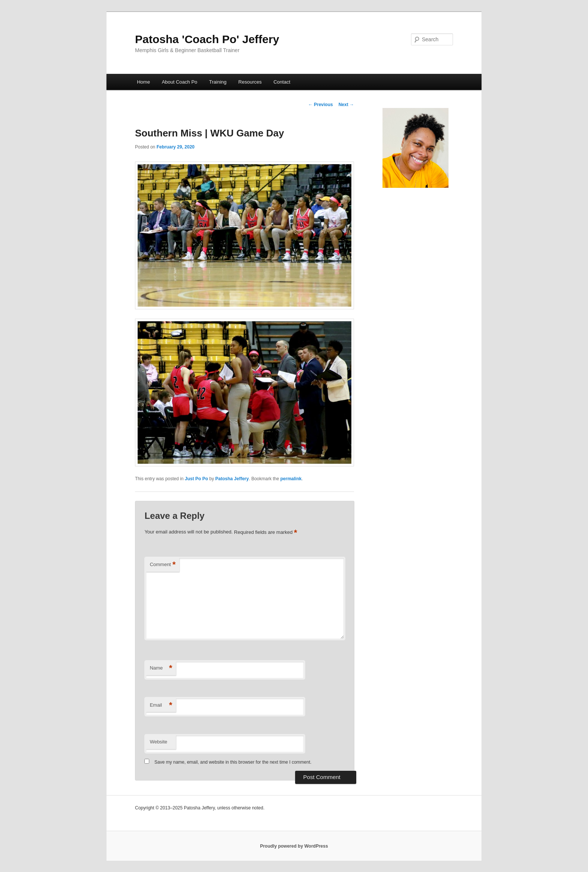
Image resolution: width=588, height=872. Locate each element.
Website (158, 742)
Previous (321, 105)
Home (143, 82)
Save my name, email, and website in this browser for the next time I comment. (233, 762)
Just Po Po (196, 479)
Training (218, 82)
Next (346, 105)
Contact (282, 82)
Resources (250, 82)
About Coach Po (179, 82)
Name (161, 668)
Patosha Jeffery (232, 479)
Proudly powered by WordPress (294, 846)
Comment (163, 565)
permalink (291, 479)
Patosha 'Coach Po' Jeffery (207, 39)
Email (161, 705)
